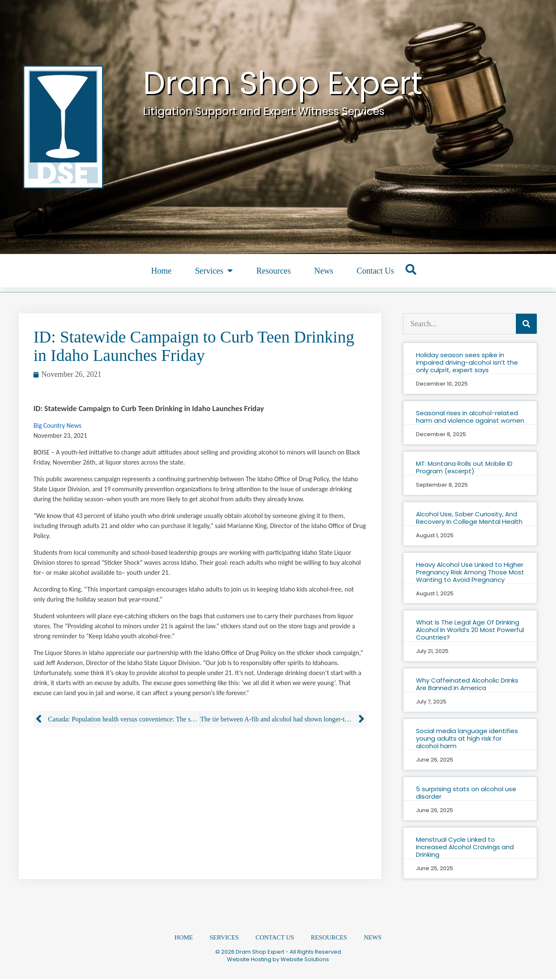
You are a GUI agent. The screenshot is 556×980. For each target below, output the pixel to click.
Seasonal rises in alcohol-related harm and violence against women (470, 417)
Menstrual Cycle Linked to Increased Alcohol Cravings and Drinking (465, 847)
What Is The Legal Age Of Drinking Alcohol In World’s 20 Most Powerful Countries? (470, 630)
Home (162, 271)
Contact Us (375, 271)
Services (214, 271)
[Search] (526, 324)
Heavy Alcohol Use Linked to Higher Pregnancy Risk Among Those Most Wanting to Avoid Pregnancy (470, 572)
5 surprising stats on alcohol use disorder (466, 793)
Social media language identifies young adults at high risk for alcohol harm (467, 738)
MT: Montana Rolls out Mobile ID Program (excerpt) (464, 467)
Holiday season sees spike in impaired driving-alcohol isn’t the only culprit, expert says (467, 362)
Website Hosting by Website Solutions (278, 961)
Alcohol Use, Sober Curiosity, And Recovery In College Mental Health (469, 518)
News (324, 271)
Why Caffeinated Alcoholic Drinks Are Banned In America (467, 684)
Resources (273, 271)
